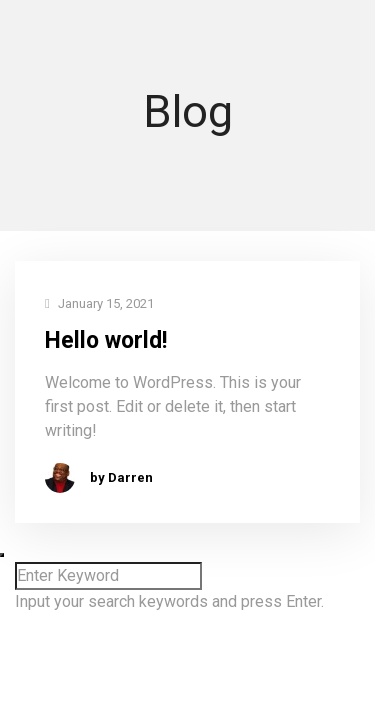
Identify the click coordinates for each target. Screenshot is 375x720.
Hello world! (106, 340)
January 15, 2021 (99, 304)
